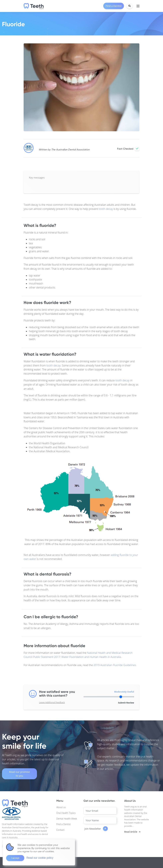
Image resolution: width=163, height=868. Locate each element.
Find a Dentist (64, 824)
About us (61, 807)
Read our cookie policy (40, 858)
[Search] (129, 6)
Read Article (131, 832)
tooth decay (106, 209)
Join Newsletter (96, 829)
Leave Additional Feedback (52, 702)
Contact (60, 830)
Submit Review (126, 703)
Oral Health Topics (66, 813)
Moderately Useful (124, 692)
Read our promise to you (20, 774)
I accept (15, 858)
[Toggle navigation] (138, 6)
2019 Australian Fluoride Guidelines (115, 665)
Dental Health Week (67, 819)
